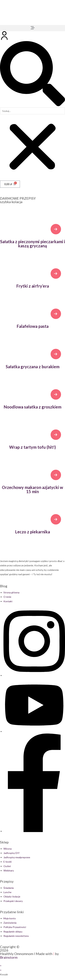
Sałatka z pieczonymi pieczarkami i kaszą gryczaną (33, 244)
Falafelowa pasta (33, 326)
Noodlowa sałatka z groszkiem (32, 407)
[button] (32, 28)
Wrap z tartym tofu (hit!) (32, 447)
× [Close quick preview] (1, 966)
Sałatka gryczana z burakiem (33, 367)
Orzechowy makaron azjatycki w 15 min (32, 489)
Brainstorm (9, 957)
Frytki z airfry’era (33, 286)
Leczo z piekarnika (32, 532)
